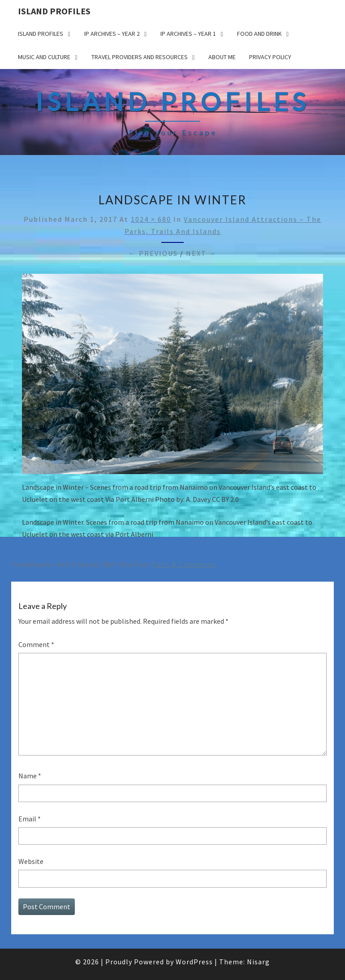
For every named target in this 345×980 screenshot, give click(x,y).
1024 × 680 (151, 219)
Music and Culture (44, 57)
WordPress (194, 962)
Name (30, 776)
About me (222, 57)
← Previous (153, 253)
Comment (36, 644)
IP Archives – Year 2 (112, 34)
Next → (201, 253)
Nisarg (258, 962)
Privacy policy (270, 57)
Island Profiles (54, 11)
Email (30, 819)
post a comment (184, 564)
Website (31, 861)
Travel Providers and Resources (140, 57)
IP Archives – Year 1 (188, 34)
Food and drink (259, 34)
